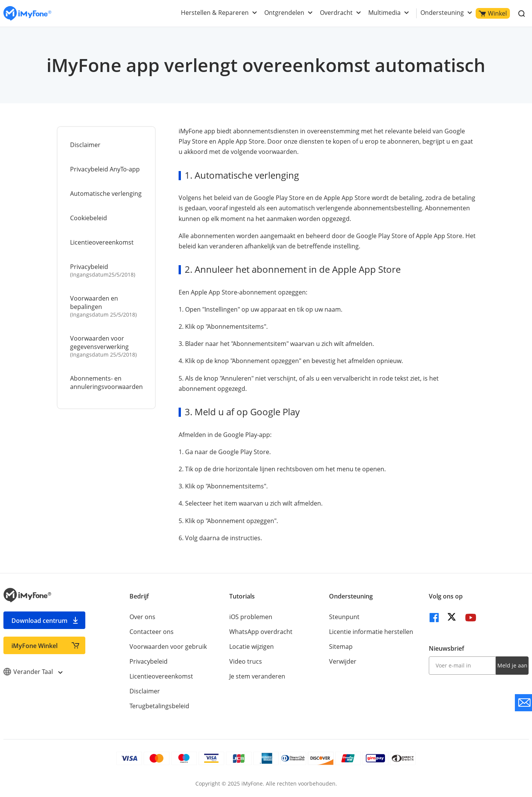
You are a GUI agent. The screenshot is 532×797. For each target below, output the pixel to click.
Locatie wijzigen (252, 647)
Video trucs (246, 661)
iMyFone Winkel (34, 646)
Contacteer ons (152, 632)
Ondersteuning (442, 13)
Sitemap (341, 647)
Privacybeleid (107, 270)
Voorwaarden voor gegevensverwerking (107, 346)
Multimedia (384, 13)
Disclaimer (85, 145)
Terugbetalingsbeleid (159, 706)
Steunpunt (344, 617)
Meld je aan (512, 665)
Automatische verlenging (106, 194)
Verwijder (343, 661)
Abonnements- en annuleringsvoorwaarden (106, 382)
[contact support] (523, 703)
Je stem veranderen (257, 676)
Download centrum (39, 621)
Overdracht (336, 13)
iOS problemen (251, 617)
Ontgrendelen (284, 13)
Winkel (493, 13)
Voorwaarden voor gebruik (168, 647)
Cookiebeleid (89, 218)
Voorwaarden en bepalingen (107, 306)
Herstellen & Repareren (215, 13)
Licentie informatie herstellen (371, 632)
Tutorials (242, 596)
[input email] (462, 666)
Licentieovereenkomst (102, 242)
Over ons (142, 617)
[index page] (27, 14)
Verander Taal (33, 672)
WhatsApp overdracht (261, 632)
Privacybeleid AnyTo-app (105, 169)
